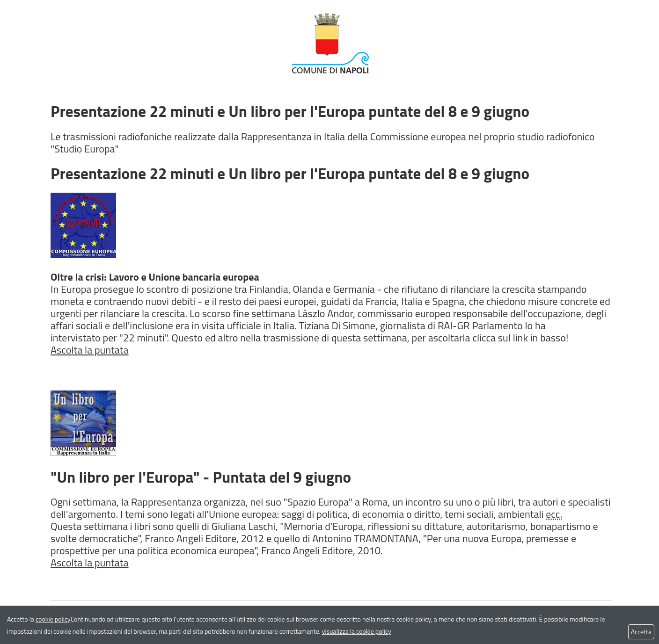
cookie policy (53, 619)
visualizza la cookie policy (357, 631)
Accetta (641, 632)
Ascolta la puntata (90, 350)
